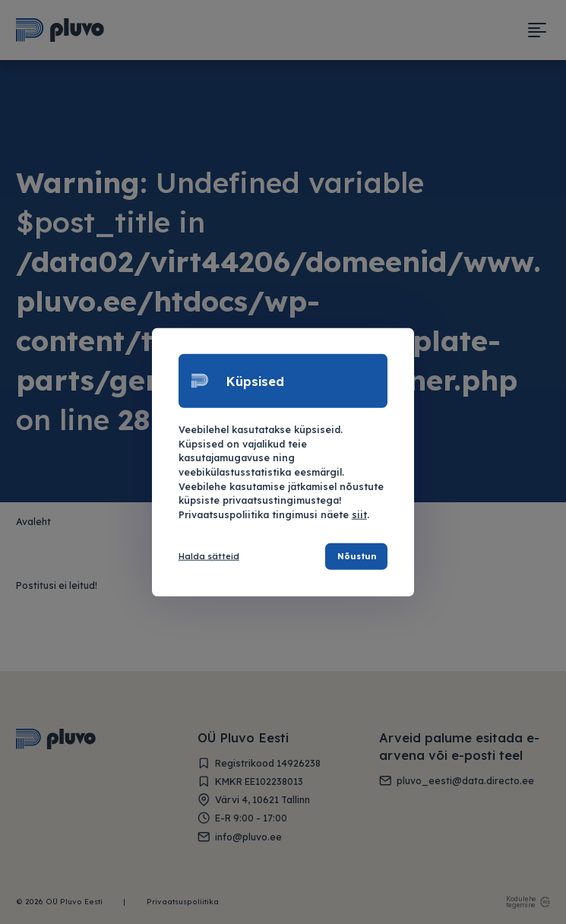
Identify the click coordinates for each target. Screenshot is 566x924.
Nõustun (356, 556)
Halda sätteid (209, 556)
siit (359, 514)
